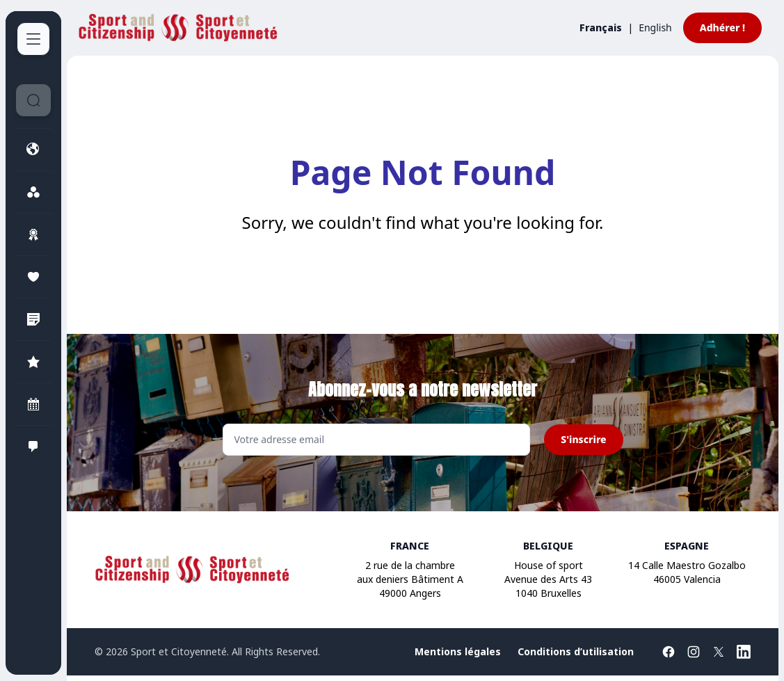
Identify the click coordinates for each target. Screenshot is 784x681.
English (655, 27)
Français (601, 27)
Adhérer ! (722, 27)
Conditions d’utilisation (576, 651)
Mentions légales (458, 651)
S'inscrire (583, 439)
